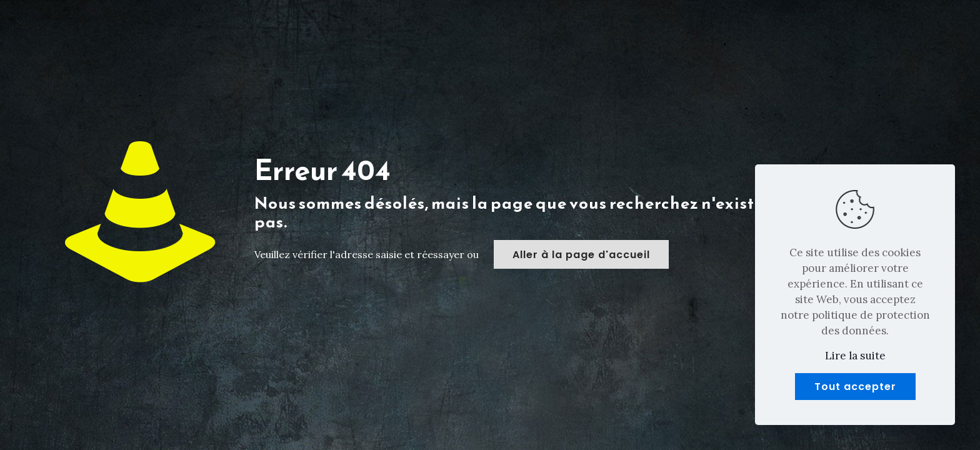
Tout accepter (855, 387)
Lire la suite (855, 356)
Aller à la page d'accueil (581, 255)
